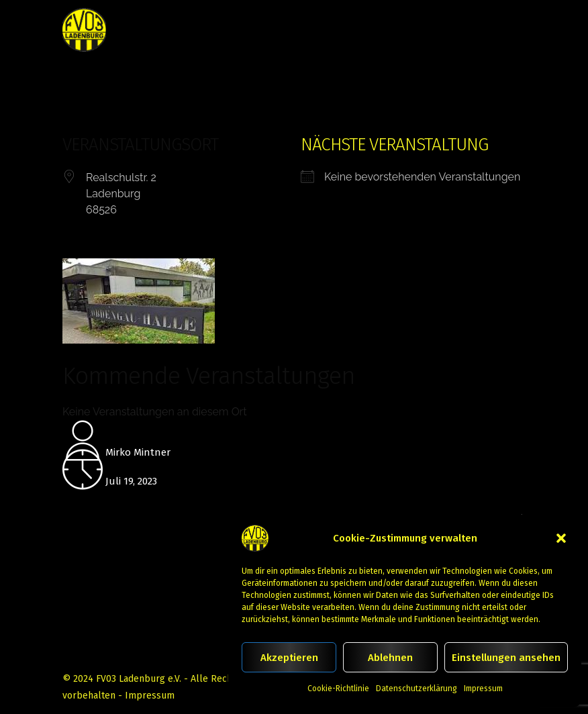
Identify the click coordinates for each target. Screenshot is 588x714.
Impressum (483, 688)
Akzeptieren (289, 658)
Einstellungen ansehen (506, 658)
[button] (561, 538)
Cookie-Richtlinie (338, 688)
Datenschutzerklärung (416, 688)
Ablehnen (390, 658)
